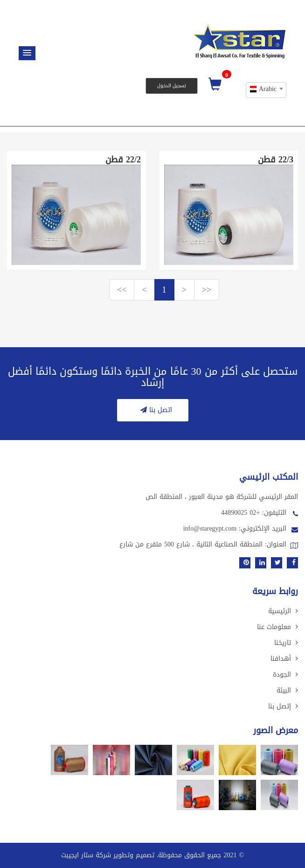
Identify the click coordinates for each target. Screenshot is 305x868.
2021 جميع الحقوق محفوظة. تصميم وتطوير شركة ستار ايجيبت (149, 855)
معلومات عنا (277, 627)
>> (207, 290)
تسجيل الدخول (172, 86)
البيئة (287, 690)
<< (122, 290)
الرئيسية (283, 611)
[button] (27, 53)
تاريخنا (286, 643)
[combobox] (266, 90)
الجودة (285, 675)
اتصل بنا (155, 410)
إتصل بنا (283, 706)
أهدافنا (284, 659)
